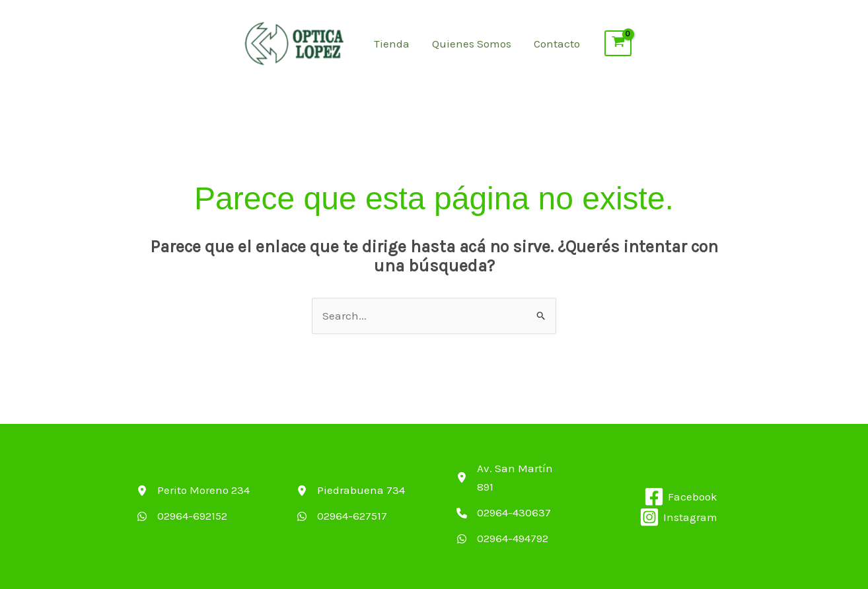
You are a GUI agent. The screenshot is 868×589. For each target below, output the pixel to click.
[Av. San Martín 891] (514, 478)
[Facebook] (681, 497)
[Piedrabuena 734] (351, 490)
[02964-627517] (342, 516)
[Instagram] (678, 517)
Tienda (392, 44)
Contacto (557, 44)
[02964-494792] (502, 538)
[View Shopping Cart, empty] (618, 44)
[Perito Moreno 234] (193, 490)
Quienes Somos (472, 44)
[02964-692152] (182, 516)
